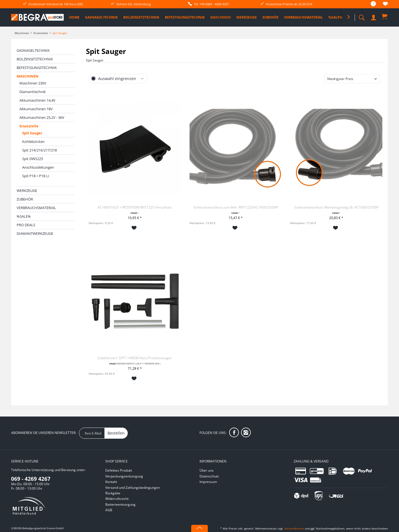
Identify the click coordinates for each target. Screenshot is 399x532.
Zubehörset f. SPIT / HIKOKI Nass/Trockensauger (135, 358)
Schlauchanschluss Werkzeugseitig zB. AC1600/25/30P (336, 207)
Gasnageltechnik (33, 50)
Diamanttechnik (33, 92)
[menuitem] (371, 4)
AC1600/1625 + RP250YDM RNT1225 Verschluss (135, 207)
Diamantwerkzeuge (35, 233)
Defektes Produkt (119, 470)
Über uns (207, 470)
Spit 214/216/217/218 (39, 150)
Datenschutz (209, 476)
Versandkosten (294, 528)
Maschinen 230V (33, 83)
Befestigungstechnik (37, 68)
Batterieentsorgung (120, 504)
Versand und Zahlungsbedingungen (133, 488)
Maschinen (28, 76)
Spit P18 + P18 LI (36, 176)
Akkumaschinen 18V (36, 109)
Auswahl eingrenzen (117, 79)
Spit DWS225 (33, 159)
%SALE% (24, 216)
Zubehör (25, 199)
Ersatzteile (29, 126)
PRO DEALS (26, 225)
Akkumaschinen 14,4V (37, 100)
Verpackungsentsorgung (124, 476)
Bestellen (116, 433)
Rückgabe (113, 493)
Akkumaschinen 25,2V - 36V (42, 117)
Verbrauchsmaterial (36, 208)
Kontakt (111, 482)
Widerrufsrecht (117, 499)
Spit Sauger (32, 133)
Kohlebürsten (33, 142)
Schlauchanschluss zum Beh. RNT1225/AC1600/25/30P (236, 207)
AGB (109, 510)
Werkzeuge (27, 191)
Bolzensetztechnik (35, 59)
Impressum (208, 482)
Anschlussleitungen (38, 167)
